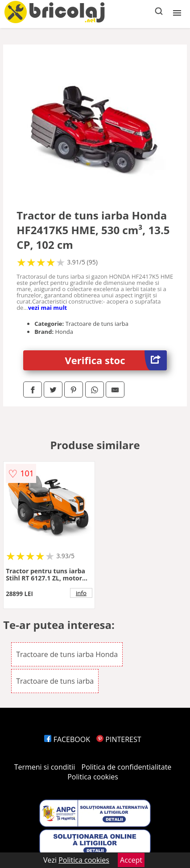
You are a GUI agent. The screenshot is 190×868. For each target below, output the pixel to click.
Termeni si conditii (45, 767)
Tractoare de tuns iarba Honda (67, 654)
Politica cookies (93, 777)
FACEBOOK (67, 739)
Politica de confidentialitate (127, 767)
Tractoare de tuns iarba (55, 681)
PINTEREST (119, 739)
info (81, 593)
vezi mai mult (48, 308)
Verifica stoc (116, 360)
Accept (131, 860)
